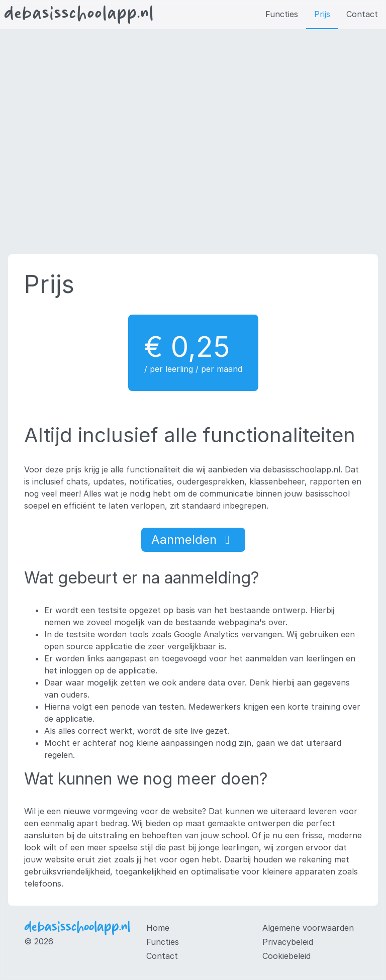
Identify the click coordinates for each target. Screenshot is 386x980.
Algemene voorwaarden (308, 928)
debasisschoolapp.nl (79, 15)
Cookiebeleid (286, 956)
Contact (362, 14)
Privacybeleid (288, 942)
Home (158, 928)
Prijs (322, 14)
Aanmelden (193, 540)
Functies (282, 14)
